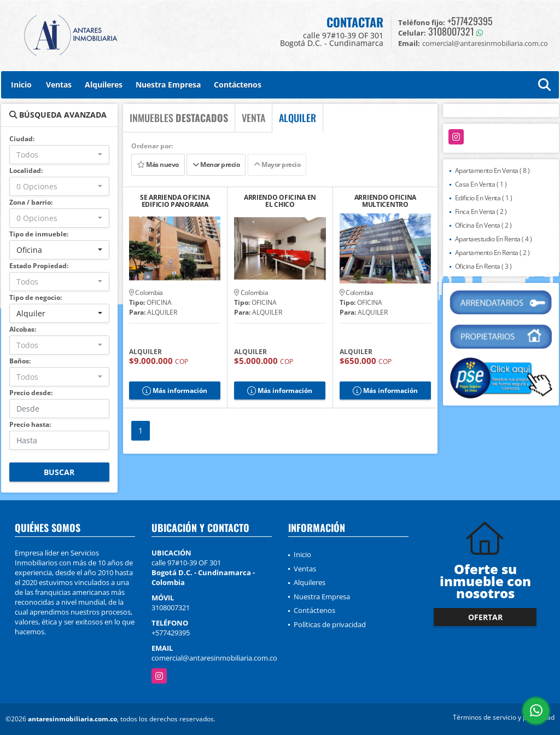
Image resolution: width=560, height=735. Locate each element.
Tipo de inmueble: (39, 234)
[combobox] (59, 155)
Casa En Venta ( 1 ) (481, 184)
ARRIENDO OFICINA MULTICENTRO (385, 201)
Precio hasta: (30, 424)
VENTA (253, 118)
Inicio (21, 85)
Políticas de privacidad (330, 624)
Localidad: (26, 170)
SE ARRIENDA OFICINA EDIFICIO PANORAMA (175, 201)
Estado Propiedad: (39, 266)
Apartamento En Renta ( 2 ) (492, 253)
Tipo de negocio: (36, 297)
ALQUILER (297, 118)
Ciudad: (22, 139)
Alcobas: (23, 329)
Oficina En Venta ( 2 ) (483, 225)
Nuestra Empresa (168, 85)
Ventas (59, 85)
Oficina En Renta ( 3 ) (483, 266)
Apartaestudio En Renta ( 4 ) (494, 239)
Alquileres (104, 85)
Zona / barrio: (31, 202)
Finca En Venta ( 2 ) (481, 212)
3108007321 (451, 31)
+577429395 (470, 21)
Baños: (20, 361)
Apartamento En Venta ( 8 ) (492, 170)
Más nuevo (158, 164)
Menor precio (216, 164)
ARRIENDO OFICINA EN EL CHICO (280, 201)
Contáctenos (238, 85)
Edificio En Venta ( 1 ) (484, 198)
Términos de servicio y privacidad (504, 717)
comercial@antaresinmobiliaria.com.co (214, 658)
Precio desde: (31, 393)
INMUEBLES (179, 118)
